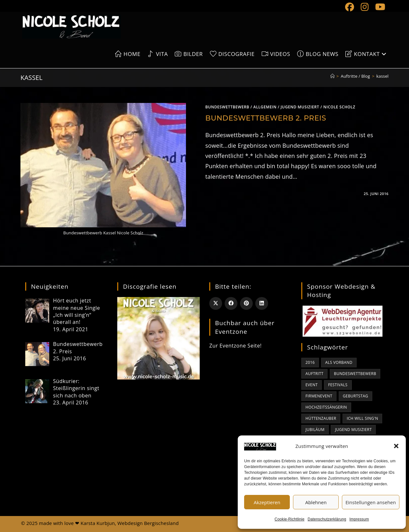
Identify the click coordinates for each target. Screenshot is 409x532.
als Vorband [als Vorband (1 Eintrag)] (339, 362)
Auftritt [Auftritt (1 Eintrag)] (314, 374)
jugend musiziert (300, 107)
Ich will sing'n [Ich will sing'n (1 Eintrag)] (362, 418)
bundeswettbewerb (227, 107)
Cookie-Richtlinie (289, 519)
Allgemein (265, 107)
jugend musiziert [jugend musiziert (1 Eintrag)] (353, 430)
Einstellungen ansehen (371, 502)
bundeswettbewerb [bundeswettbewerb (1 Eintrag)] (355, 374)
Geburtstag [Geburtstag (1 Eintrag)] (355, 396)
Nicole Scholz (339, 107)
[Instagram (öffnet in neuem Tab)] (365, 7)
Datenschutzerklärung (327, 519)
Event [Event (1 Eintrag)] (312, 385)
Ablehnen (316, 502)
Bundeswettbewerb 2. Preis (266, 118)
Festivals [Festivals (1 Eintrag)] (338, 385)
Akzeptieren (267, 502)
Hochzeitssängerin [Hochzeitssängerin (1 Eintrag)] (326, 407)
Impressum (359, 519)
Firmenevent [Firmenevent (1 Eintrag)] (319, 396)
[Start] (332, 76)
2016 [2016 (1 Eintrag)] (310, 362)
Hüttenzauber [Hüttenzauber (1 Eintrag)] (321, 418)
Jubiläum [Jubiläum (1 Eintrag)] (315, 430)
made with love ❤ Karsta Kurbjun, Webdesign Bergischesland (109, 523)
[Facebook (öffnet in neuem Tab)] (350, 7)
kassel (382, 76)
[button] (396, 446)
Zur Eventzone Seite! (235, 346)
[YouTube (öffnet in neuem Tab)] (379, 7)
